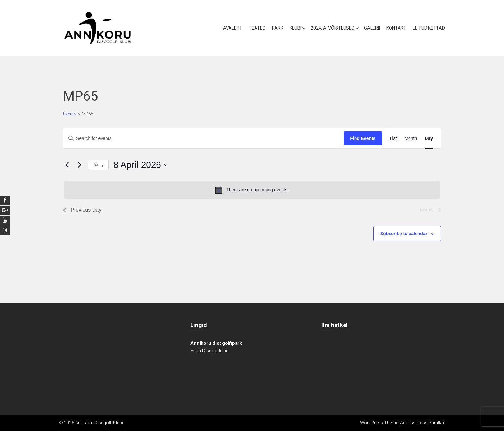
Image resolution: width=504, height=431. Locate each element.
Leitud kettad (429, 28)
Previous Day (82, 210)
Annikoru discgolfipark (216, 343)
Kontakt (396, 28)
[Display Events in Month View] (411, 138)
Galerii (372, 28)
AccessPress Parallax (423, 423)
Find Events (363, 138)
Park (278, 28)
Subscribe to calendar (404, 234)
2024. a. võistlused (333, 28)
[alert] (252, 190)
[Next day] (79, 165)
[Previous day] (67, 165)
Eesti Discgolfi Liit (209, 351)
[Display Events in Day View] (429, 138)
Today (98, 165)
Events (70, 114)
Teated (257, 28)
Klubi (295, 28)
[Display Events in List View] (393, 138)
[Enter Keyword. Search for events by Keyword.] (203, 138)
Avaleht (233, 28)
